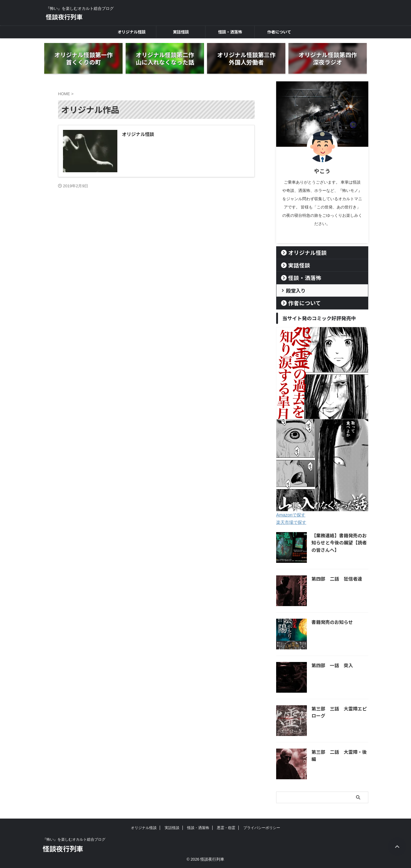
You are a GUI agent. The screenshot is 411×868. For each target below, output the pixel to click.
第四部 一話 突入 (331, 665)
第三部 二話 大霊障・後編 (339, 752)
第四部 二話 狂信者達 (335, 579)
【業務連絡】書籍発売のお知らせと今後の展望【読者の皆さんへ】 (339, 543)
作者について (279, 32)
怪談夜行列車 (64, 17)
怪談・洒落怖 (230, 32)
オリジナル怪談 (132, 32)
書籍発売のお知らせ (331, 622)
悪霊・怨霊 (226, 828)
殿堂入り (293, 290)
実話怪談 (181, 32)
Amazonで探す (290, 515)
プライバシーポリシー (262, 828)
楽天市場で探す (291, 522)
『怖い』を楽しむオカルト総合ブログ (74, 839)
